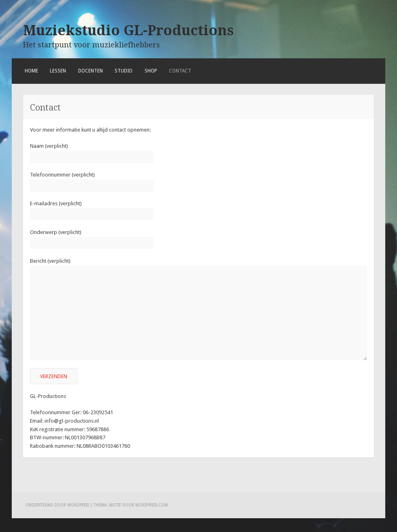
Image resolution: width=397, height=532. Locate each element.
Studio (124, 71)
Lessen (58, 71)
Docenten (91, 71)
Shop (151, 71)
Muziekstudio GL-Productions (128, 30)
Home (31, 71)
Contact (180, 71)
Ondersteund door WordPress (57, 505)
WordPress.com (152, 505)
